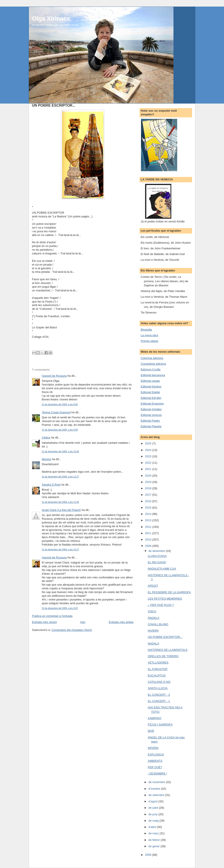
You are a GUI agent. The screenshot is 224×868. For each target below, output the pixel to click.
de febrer (155, 840)
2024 (149, 450)
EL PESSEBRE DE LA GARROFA (169, 592)
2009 (149, 546)
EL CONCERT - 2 (159, 695)
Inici (83, 622)
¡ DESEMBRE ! (157, 774)
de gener (155, 846)
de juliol (154, 808)
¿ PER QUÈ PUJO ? (161, 605)
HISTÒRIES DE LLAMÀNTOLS (167, 650)
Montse (46, 459)
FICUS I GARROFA (160, 725)
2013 (149, 520)
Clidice (46, 438)
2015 (149, 508)
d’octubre (155, 789)
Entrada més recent (44, 622)
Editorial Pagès (150, 421)
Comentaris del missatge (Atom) (72, 630)
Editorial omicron (151, 415)
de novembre (157, 782)
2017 (149, 495)
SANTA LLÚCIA (158, 688)
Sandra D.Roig (51, 485)
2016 (149, 501)
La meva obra (149, 335)
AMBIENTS (155, 761)
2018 (149, 488)
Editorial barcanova (153, 375)
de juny (154, 814)
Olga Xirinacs (51, 18)
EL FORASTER (157, 669)
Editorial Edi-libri (151, 398)
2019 (149, 482)
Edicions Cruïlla (150, 369)
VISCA (152, 611)
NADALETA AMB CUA (162, 569)
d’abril (153, 827)
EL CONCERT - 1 (159, 701)
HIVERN (153, 631)
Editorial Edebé (150, 392)
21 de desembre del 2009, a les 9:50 (60, 430)
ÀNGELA (153, 618)
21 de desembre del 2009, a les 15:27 (60, 550)
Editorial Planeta (151, 426)
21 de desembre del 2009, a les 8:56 (60, 404)
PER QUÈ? (155, 767)
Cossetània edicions (153, 364)
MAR (151, 731)
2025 (149, 443)
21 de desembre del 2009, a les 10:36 (60, 452)
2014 (149, 514)
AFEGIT (153, 586)
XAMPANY (155, 718)
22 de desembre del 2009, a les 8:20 (60, 608)
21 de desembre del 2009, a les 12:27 (60, 477)
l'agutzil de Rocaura (54, 376)
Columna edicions (152, 358)
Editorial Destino (151, 386)
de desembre (157, 551)
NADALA (153, 644)
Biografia (146, 330)
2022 (149, 463)
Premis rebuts (149, 341)
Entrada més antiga (121, 622)
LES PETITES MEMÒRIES (165, 599)
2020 (149, 476)
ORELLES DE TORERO (163, 656)
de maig (154, 821)
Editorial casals (150, 381)
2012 (149, 527)
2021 (149, 469)
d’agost (154, 801)
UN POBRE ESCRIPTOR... (165, 637)
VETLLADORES (158, 663)
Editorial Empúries (152, 404)
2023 (149, 456)
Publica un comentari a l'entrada (52, 616)
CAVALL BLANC (158, 624)
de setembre (157, 795)
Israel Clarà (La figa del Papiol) (61, 510)
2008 (149, 855)
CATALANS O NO (159, 682)
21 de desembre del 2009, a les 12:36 (60, 502)
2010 (149, 540)
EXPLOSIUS (156, 754)
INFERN (153, 748)
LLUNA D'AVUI (157, 556)
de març (154, 833)
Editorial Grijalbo (151, 409)
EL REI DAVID (157, 562)
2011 (149, 533)
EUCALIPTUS (157, 675)
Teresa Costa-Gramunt (56, 412)
